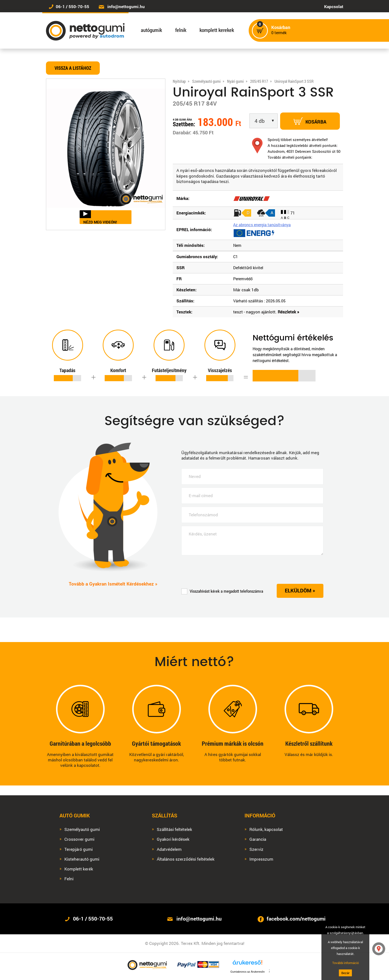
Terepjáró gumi (79, 849)
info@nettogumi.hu (126, 7)
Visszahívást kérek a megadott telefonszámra (222, 591)
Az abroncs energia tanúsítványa (262, 225)
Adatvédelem (169, 849)
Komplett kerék (79, 869)
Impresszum (261, 859)
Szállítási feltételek (174, 829)
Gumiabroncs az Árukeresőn (248, 972)
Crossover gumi (79, 839)
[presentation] (219, 569)
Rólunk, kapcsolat (266, 829)
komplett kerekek (217, 30)
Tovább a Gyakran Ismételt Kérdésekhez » (113, 584)
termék (281, 30)
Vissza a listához (73, 68)
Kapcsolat (334, 7)
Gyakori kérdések (173, 839)
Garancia (258, 839)
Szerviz (256, 849)
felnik (181, 30)
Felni (69, 879)
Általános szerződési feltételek (186, 859)
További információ (346, 963)
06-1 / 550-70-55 (72, 7)
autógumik (151, 30)
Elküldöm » (300, 590)
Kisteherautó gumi (82, 859)
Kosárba (310, 121)
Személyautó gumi (82, 829)
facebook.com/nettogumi (296, 919)
